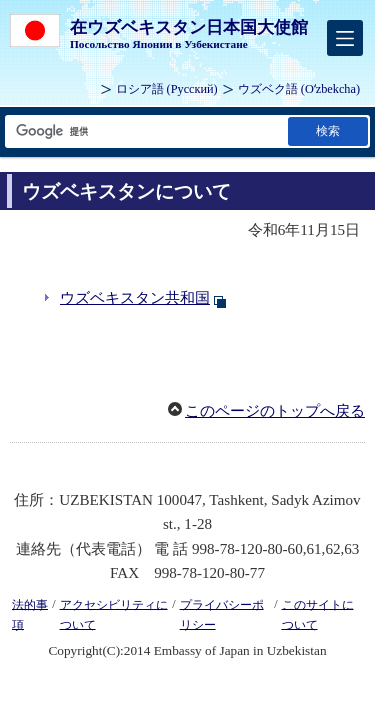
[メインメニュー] (345, 38)
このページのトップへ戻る (275, 411)
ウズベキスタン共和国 (135, 298)
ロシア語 (167, 89)
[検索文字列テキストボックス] (145, 131)
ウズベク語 (299, 89)
